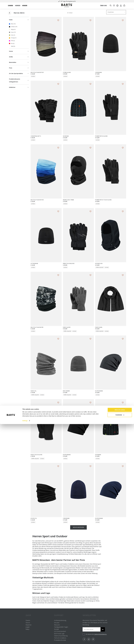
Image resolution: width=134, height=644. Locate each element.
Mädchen (29, 625)
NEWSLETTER (89, 615)
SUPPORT (67, 615)
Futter (19, 51)
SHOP (38, 615)
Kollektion (19, 87)
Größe (19, 57)
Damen (28, 620)
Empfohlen (111, 12)
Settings (25, 641)
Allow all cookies (120, 630)
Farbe (19, 20)
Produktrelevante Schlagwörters (19, 80)
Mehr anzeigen (78, 527)
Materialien (19, 62)
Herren (28, 623)
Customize (120, 635)
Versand (57, 623)
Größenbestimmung (60, 620)
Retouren (57, 625)
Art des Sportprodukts (19, 73)
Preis (19, 68)
